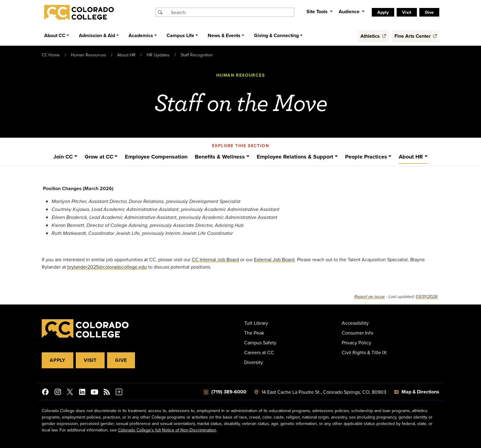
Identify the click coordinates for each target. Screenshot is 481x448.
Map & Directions (420, 392)
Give (429, 12)
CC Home (51, 55)
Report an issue (369, 297)
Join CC (63, 157)
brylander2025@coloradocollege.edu (107, 267)
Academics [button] (141, 35)
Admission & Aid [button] (97, 35)
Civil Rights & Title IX (364, 352)
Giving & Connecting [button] (276, 35)
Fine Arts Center (416, 36)
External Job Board (274, 259)
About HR (126, 55)
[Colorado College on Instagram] (58, 393)
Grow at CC (99, 157)
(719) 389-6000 (229, 392)
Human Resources (89, 55)
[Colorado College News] (107, 393)
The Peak (254, 333)
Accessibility (355, 323)
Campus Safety (260, 343)
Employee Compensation (156, 157)
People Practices (366, 157)
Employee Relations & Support (295, 157)
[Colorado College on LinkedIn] (82, 393)
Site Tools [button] (318, 11)
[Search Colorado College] (232, 12)
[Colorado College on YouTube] (94, 393)
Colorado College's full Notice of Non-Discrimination (167, 430)
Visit (407, 12)
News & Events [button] (224, 35)
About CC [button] (55, 35)
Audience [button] (350, 11)
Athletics (373, 36)
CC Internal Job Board (215, 259)
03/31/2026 (427, 297)
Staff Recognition (197, 55)
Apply (383, 12)
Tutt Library (256, 323)
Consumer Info (358, 333)
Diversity (254, 362)
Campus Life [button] (180, 35)
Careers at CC (259, 352)
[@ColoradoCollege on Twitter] (70, 393)
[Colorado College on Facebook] (45, 393)
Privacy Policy (356, 343)
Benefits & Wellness (220, 157)
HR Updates (158, 55)
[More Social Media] (119, 393)
